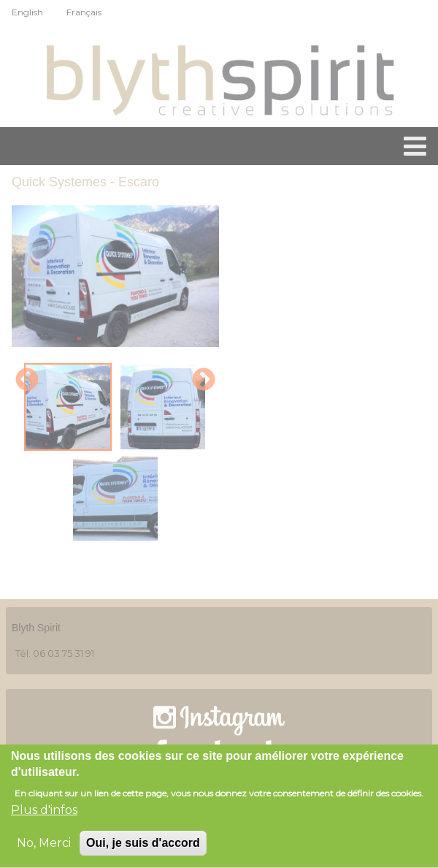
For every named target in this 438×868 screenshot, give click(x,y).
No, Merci (44, 845)
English (27, 12)
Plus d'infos (44, 812)
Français (84, 12)
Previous (27, 381)
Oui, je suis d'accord (143, 845)
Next (204, 381)
